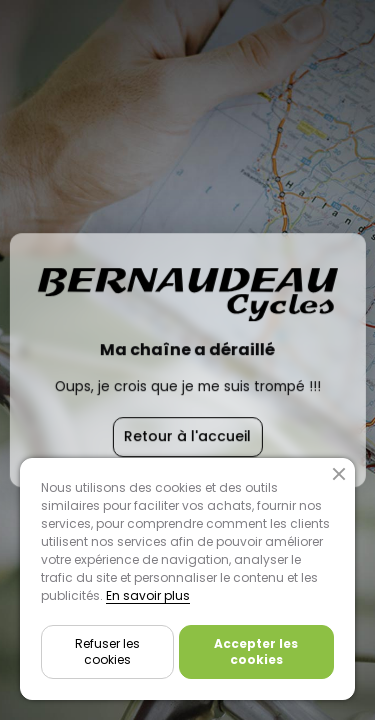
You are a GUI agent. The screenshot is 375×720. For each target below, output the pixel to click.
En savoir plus (148, 595)
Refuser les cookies (107, 651)
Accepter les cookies (256, 651)
